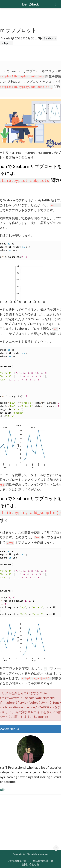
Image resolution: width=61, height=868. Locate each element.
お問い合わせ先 (31, 864)
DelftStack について (19, 861)
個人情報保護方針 (43, 861)
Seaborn (50, 38)
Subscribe (41, 717)
